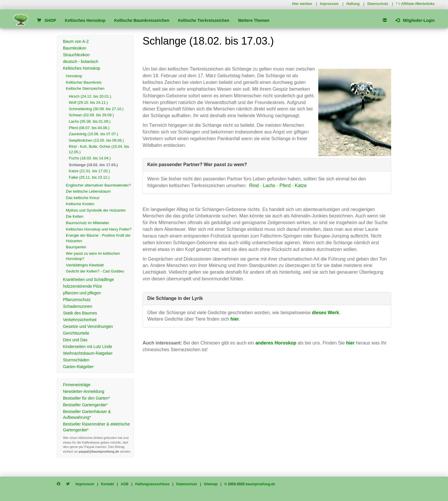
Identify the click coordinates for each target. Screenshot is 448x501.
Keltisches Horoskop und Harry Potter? (99, 229)
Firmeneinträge (77, 385)
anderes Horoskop (276, 343)
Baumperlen (76, 247)
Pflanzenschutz (77, 300)
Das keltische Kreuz (83, 198)
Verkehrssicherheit (80, 320)
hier (350, 343)
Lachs (269, 186)
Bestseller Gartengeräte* (85, 405)
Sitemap (211, 484)
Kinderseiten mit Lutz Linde (88, 347)
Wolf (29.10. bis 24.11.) (88, 102)
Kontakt (107, 484)
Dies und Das (75, 340)
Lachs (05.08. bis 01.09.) (90, 121)
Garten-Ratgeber (78, 367)
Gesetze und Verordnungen (88, 326)
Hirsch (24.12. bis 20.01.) (90, 96)
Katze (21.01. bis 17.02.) (89, 171)
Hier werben (302, 4)
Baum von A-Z (76, 41)
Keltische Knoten (80, 204)
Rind (254, 186)
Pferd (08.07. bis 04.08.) (89, 128)
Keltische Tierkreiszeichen (204, 20)
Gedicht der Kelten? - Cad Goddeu (95, 271)
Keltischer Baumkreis (84, 82)
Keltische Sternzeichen (85, 88)
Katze (301, 186)
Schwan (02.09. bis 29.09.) (91, 115)
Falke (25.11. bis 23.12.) (89, 177)
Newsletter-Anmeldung (84, 391)
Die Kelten (75, 216)
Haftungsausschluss (152, 484)
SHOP (46, 20)
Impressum (329, 4)
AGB (125, 484)
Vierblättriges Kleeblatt (85, 265)
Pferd (285, 186)
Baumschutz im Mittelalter (88, 223)
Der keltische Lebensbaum (88, 191)
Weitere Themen (254, 20)
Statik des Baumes (80, 313)
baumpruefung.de (260, 484)
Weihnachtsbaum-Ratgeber (88, 353)
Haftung (353, 4)
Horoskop (74, 76)
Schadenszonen (78, 306)
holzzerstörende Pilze (82, 286)
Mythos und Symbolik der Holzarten (96, 210)
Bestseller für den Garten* (86, 398)
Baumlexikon (75, 48)
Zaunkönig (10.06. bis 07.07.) (93, 134)
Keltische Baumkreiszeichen (142, 20)
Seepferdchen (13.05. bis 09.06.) (96, 140)
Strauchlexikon (76, 55)
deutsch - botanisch (81, 61)
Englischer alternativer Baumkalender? (98, 185)
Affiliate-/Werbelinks (418, 4)
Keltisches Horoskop (85, 20)
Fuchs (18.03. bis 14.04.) (90, 158)
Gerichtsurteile (76, 333)
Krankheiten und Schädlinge (88, 279)
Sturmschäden (76, 360)
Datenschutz (378, 4)
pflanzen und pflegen (82, 293)
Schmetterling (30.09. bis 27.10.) (96, 109)
